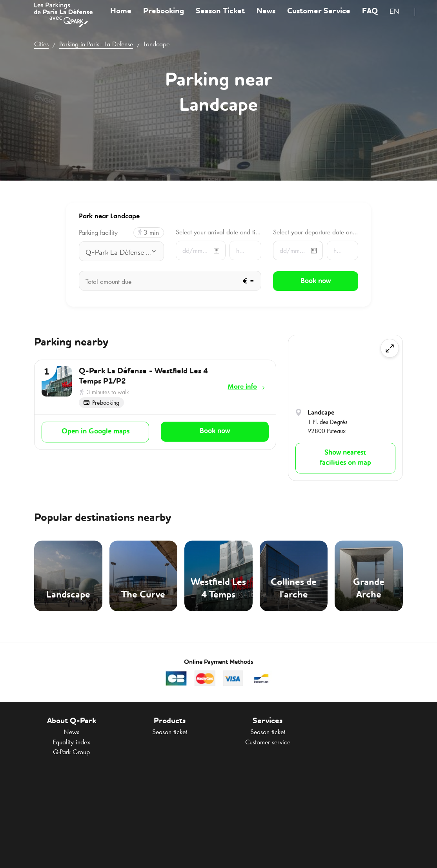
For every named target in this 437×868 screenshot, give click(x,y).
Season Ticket (220, 17)
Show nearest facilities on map (345, 458)
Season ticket (170, 732)
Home (121, 17)
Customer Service (319, 17)
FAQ (370, 17)
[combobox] (399, 19)
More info (242, 386)
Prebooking (164, 17)
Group (71, 752)
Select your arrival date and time (218, 232)
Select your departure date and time (316, 232)
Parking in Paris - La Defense (96, 44)
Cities (41, 44)
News (266, 17)
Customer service (268, 742)
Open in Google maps (96, 431)
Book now (215, 431)
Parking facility (98, 233)
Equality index (71, 742)
